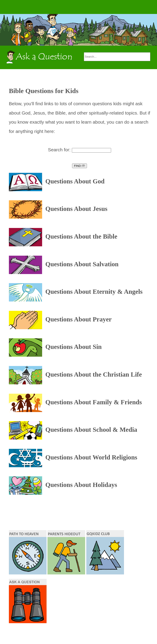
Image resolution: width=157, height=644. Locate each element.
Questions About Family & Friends (94, 402)
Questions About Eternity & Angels (94, 292)
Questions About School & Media (91, 430)
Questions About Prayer (79, 319)
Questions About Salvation (82, 264)
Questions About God (75, 181)
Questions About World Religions (91, 457)
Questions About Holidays (81, 485)
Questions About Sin (74, 347)
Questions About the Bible (81, 236)
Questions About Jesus (77, 209)
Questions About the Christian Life (94, 374)
